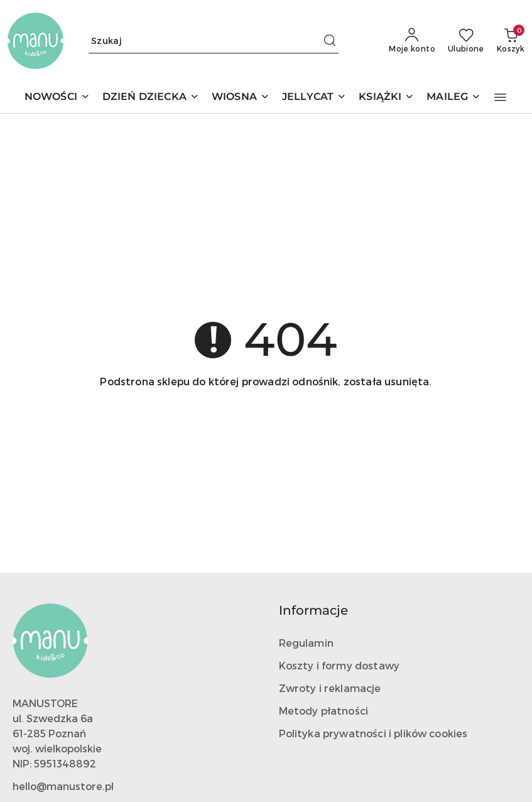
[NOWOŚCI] (57, 98)
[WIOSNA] (241, 98)
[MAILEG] (453, 98)
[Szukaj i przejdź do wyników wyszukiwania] (330, 41)
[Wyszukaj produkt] (214, 41)
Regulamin (306, 643)
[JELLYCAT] (314, 98)
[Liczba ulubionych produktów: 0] (466, 41)
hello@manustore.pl (63, 786)
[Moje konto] (412, 41)
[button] (500, 97)
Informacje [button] (313, 610)
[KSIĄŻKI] (386, 98)
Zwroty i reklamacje (330, 688)
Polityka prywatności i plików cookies (373, 733)
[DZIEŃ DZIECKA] (151, 98)
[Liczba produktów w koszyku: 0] (511, 41)
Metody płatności (324, 711)
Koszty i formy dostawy (339, 665)
